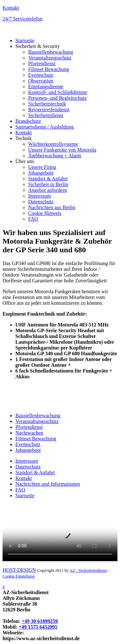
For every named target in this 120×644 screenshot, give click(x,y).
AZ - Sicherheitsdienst (88, 570)
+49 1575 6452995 (38, 627)
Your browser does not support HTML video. (60, 532)
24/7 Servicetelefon (23, 19)
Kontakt (11, 8)
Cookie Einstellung (19, 576)
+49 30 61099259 (40, 621)
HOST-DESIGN (19, 570)
